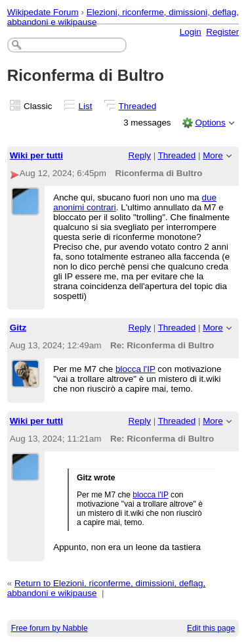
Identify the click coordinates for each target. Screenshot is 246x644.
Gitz (18, 328)
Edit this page (211, 628)
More (213, 155)
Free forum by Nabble (50, 628)
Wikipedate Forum (43, 12)
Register (222, 32)
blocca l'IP (135, 369)
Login (191, 32)
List (86, 106)
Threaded (138, 106)
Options (210, 123)
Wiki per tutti (36, 155)
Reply (140, 155)
